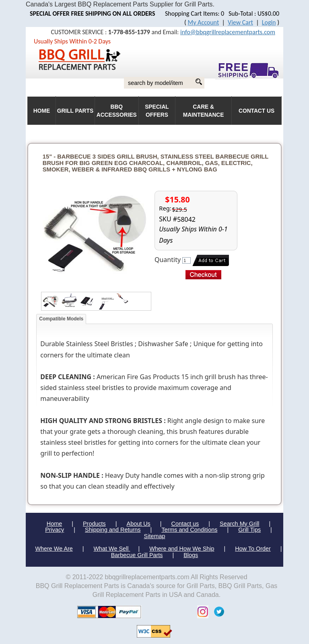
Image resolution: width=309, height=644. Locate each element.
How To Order (253, 549)
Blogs (191, 555)
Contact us (185, 524)
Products (94, 524)
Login (269, 22)
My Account (204, 22)
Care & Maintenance (204, 111)
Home (54, 524)
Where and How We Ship (182, 549)
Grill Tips (249, 530)
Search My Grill (239, 524)
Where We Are (54, 549)
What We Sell (112, 549)
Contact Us (256, 111)
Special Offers (157, 111)
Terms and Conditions (189, 530)
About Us (139, 524)
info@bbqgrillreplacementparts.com (228, 32)
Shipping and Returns (113, 530)
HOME (42, 111)
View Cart (240, 22)
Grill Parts (75, 111)
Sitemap (155, 536)
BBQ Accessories (117, 111)
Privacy (55, 530)
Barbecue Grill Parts (137, 555)
